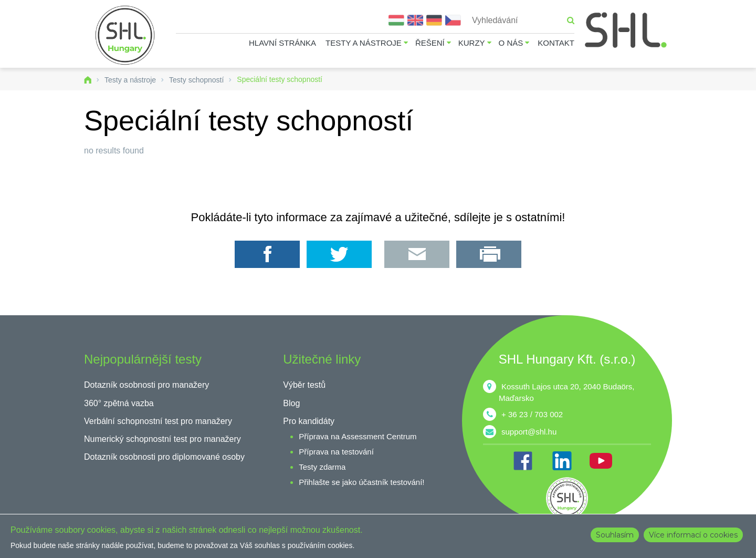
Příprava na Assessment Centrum (358, 436)
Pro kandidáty (309, 421)
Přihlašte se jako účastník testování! (361, 482)
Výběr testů (304, 385)
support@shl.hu (529, 432)
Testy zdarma (322, 467)
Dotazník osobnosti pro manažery (146, 385)
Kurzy (472, 43)
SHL (627, 30)
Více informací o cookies (693, 535)
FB (523, 461)
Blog (291, 403)
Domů (88, 80)
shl (567, 498)
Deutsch (434, 20)
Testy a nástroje (364, 43)
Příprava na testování (336, 452)
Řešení (430, 43)
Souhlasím (615, 535)
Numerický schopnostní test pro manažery (162, 439)
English (415, 20)
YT (601, 461)
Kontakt (556, 43)
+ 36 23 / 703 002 (532, 414)
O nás (511, 43)
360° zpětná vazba (119, 403)
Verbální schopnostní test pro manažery (158, 421)
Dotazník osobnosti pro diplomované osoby (164, 457)
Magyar (396, 20)
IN (562, 461)
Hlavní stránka (282, 43)
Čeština (453, 20)
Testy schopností (196, 80)
